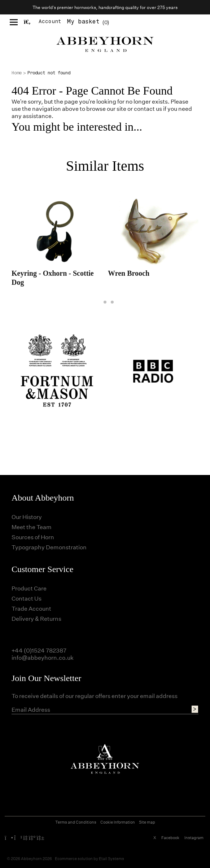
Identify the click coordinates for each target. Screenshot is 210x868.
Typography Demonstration (49, 547)
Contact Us (27, 598)
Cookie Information (118, 822)
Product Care (29, 588)
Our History (27, 517)
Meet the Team (32, 527)
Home (17, 73)
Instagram (194, 838)
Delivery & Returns (36, 618)
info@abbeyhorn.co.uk (43, 657)
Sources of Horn (33, 537)
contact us (148, 108)
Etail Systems (111, 858)
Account (50, 21)
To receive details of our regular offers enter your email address (95, 696)
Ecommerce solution (74, 858)
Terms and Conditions (76, 822)
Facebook (170, 838)
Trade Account (31, 608)
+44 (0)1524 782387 (39, 650)
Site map (147, 822)
